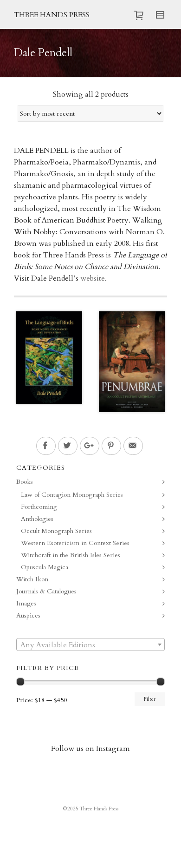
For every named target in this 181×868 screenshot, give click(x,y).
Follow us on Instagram (90, 749)
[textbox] (90, 645)
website (93, 278)
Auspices (28, 615)
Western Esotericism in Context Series (75, 543)
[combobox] (90, 644)
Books (25, 482)
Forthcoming (39, 507)
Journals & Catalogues (46, 591)
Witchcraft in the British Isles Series (71, 555)
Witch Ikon (32, 579)
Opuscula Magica (45, 567)
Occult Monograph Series (56, 531)
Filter (150, 699)
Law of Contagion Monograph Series (72, 495)
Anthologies (37, 519)
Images (26, 603)
